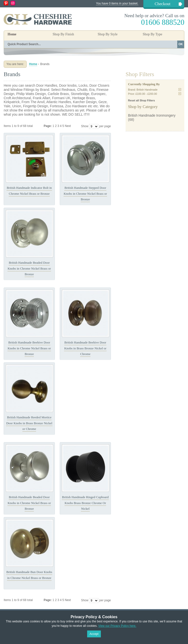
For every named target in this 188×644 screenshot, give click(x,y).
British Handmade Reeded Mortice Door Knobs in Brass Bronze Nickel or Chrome (29, 423)
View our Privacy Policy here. (117, 626)
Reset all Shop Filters (141, 100)
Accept (94, 634)
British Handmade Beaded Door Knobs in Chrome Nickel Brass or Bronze (29, 268)
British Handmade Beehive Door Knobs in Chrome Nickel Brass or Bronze (29, 348)
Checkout (163, 4)
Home (12, 34)
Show (85, 126)
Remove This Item (180, 89)
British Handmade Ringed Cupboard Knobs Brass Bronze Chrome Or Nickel (85, 503)
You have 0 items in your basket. (117, 3)
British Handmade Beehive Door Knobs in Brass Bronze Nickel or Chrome (85, 348)
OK (181, 44)
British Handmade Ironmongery (152, 115)
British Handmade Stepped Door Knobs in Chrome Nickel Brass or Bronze (85, 193)
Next (68, 126)
